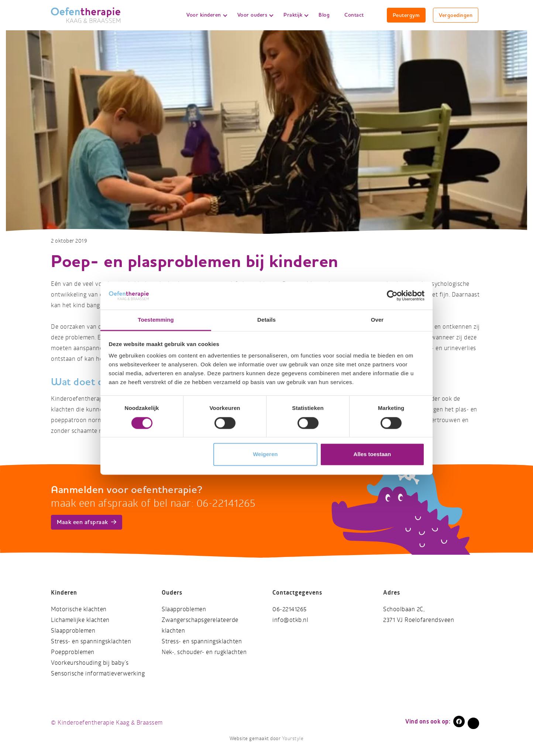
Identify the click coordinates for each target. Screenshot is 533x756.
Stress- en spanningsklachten (91, 641)
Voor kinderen (207, 15)
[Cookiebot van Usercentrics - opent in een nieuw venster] (392, 295)
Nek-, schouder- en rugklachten (204, 652)
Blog (324, 15)
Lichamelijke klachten (80, 620)
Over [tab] (377, 320)
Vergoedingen (456, 15)
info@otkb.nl (290, 620)
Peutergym (406, 15)
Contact (354, 15)
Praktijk (296, 15)
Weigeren (265, 454)
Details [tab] (266, 320)
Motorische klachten (79, 609)
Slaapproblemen (73, 631)
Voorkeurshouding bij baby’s (90, 663)
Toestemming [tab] (156, 320)
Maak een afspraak (87, 522)
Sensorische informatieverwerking (98, 673)
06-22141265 (290, 609)
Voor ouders (255, 15)
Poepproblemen (73, 652)
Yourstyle (292, 739)
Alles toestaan (372, 454)
